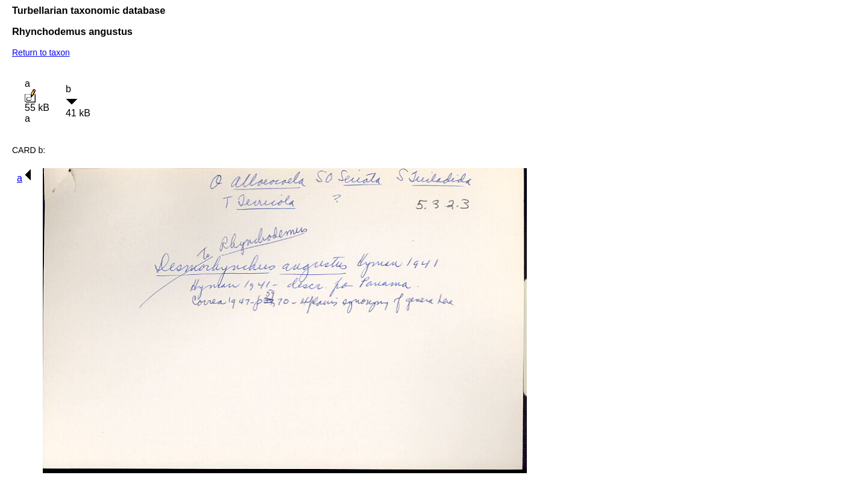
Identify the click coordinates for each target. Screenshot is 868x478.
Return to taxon (41, 52)
